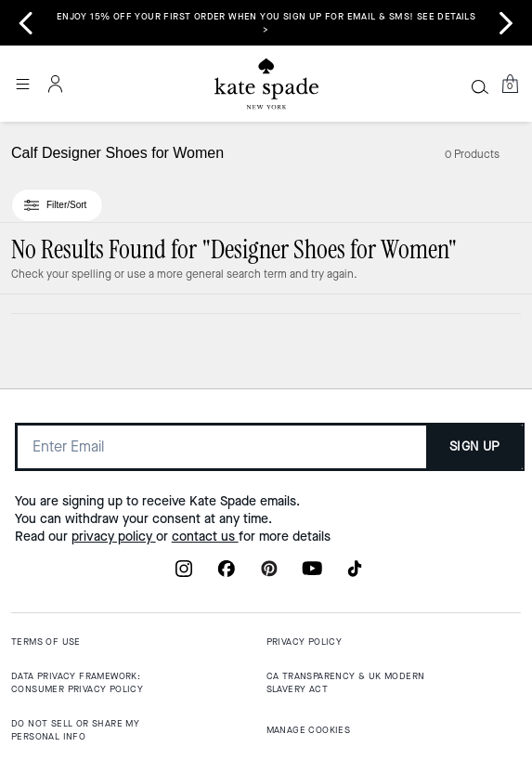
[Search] (480, 86)
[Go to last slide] (26, 23)
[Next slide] (506, 23)
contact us (205, 537)
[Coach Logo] (266, 84)
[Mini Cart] (510, 84)
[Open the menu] (22, 84)
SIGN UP (475, 446)
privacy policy (114, 537)
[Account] (56, 84)
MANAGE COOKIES (309, 730)
